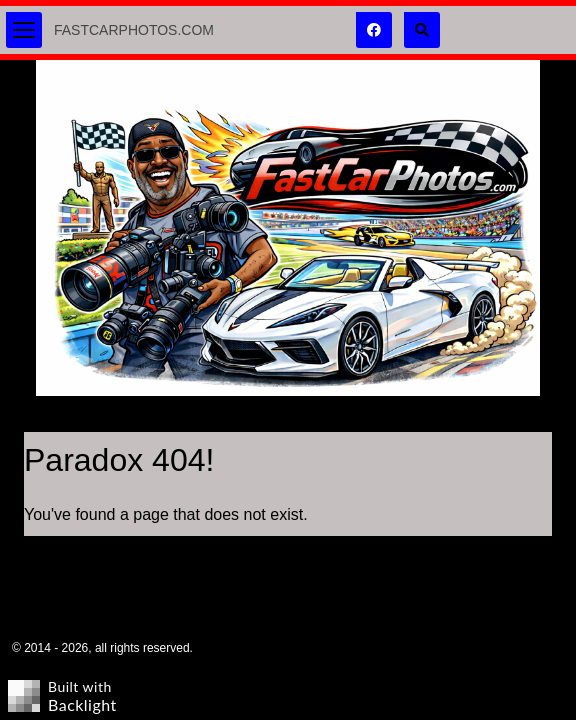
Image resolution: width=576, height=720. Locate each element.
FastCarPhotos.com (134, 30)
